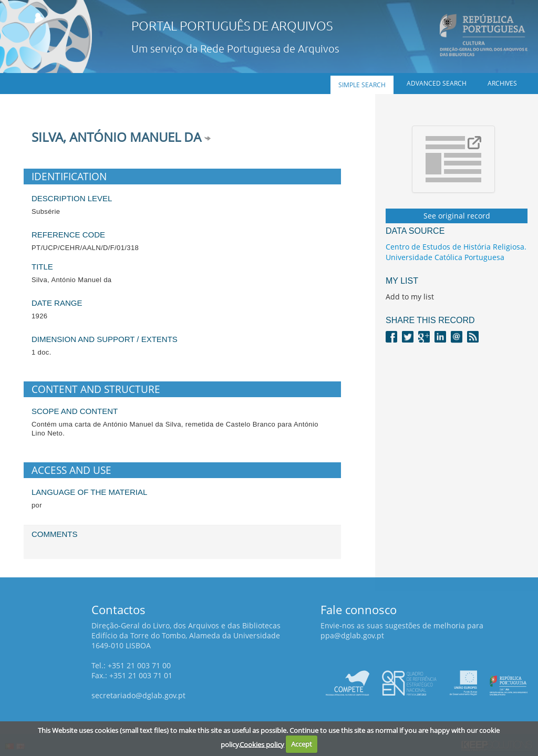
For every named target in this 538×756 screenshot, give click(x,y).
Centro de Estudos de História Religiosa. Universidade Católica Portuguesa (456, 252)
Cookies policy (262, 744)
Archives (502, 83)
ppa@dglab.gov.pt (352, 635)
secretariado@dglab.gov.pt (138, 695)
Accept (302, 744)
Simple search (362, 85)
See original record (457, 216)
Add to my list (410, 297)
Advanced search (437, 83)
